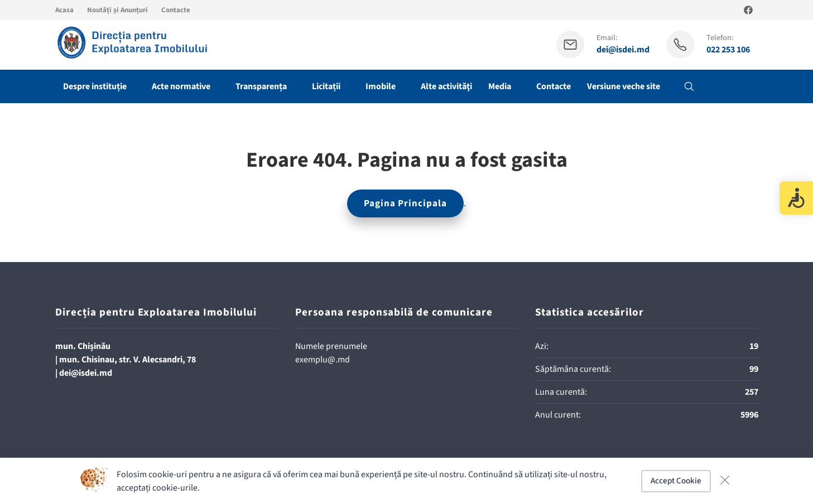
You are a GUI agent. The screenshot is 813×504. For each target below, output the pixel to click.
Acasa (64, 10)
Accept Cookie (676, 481)
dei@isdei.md (623, 50)
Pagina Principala (405, 203)
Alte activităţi (446, 86)
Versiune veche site (624, 86)
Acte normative (181, 86)
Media (500, 86)
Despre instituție (95, 86)
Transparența (261, 86)
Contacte (176, 10)
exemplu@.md (323, 360)
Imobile (381, 86)
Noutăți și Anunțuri (117, 10)
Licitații (326, 86)
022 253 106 (728, 50)
